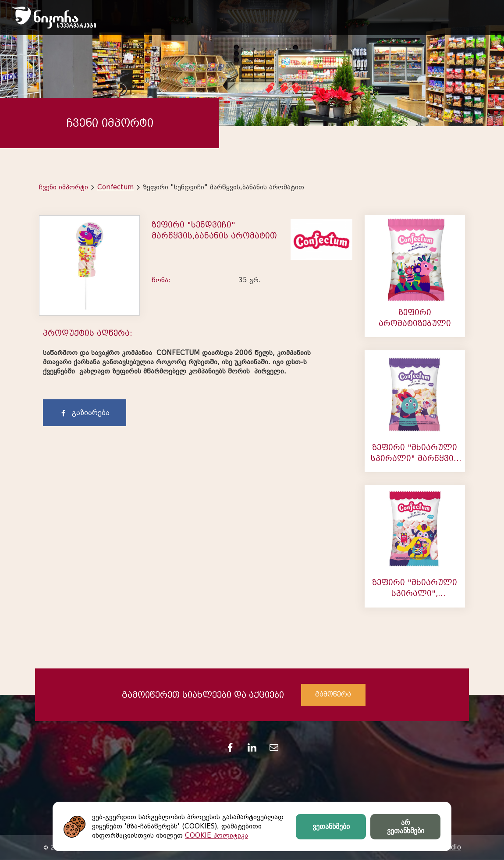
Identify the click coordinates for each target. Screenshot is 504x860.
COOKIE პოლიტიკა (217, 835)
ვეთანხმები (331, 826)
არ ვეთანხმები (406, 827)
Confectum (115, 187)
